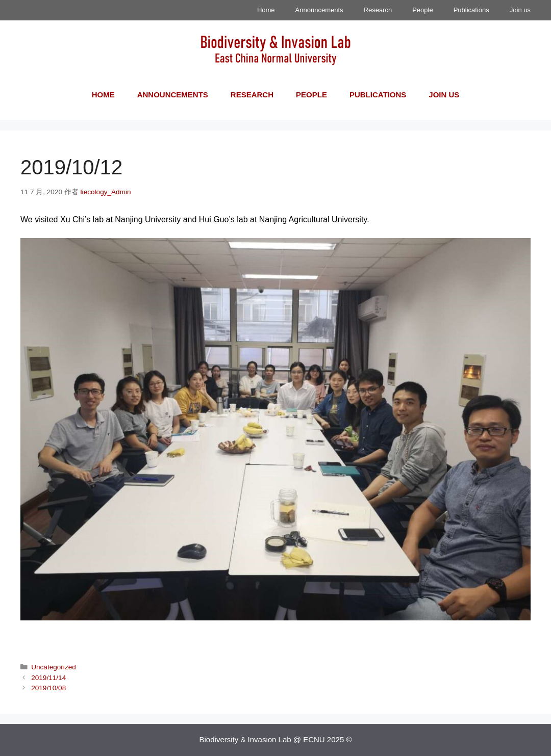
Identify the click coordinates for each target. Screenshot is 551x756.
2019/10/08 (48, 688)
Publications (471, 10)
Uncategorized (54, 667)
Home (266, 10)
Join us (520, 10)
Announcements (319, 10)
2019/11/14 (48, 678)
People (422, 10)
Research (378, 10)
